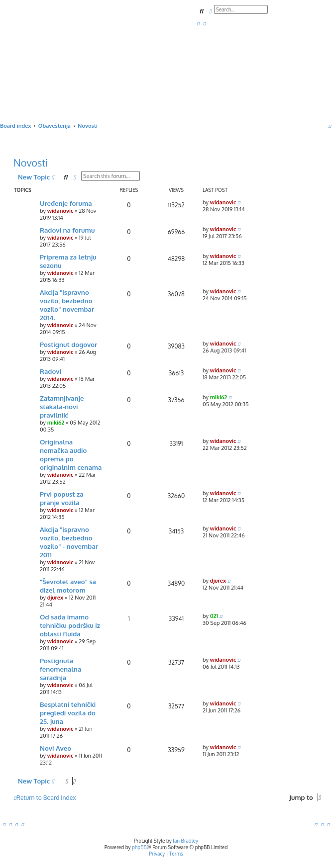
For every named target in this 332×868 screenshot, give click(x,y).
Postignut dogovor (68, 344)
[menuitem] (198, 23)
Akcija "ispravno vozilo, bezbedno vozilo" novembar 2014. (67, 305)
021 (214, 616)
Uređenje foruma (66, 203)
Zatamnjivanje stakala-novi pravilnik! (62, 406)
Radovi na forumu (67, 230)
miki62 (56, 423)
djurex (55, 598)
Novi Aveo (55, 748)
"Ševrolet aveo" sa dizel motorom (68, 586)
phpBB (139, 847)
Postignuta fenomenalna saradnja (60, 669)
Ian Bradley (185, 841)
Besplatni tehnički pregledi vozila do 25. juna (68, 713)
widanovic (60, 211)
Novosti (31, 163)
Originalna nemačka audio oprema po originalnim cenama (71, 454)
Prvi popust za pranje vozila (62, 498)
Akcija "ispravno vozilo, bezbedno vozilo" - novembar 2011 (69, 542)
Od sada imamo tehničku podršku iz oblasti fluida (70, 625)
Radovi (51, 371)
